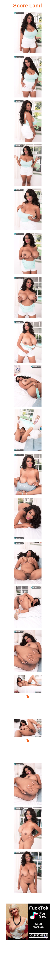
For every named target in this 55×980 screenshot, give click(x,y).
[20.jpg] (28, 873)
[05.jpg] (28, 210)
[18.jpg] (28, 785)
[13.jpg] (28, 564)
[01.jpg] (28, 33)
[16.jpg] (28, 696)
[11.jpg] (28, 475)
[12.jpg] (28, 520)
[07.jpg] (28, 298)
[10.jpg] (28, 431)
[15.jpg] (28, 652)
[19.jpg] (28, 829)
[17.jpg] (28, 740)
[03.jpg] (28, 122)
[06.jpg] (28, 254)
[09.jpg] (28, 387)
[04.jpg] (28, 166)
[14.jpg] (28, 608)
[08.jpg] (28, 343)
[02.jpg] (28, 78)
